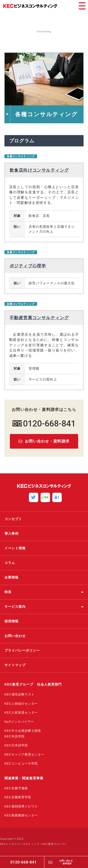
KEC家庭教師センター (21, 815)
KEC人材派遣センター (21, 713)
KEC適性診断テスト (19, 694)
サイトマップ (15, 665)
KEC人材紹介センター (21, 704)
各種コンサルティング (21, 156)
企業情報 (11, 577)
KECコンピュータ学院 (21, 763)
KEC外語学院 (15, 736)
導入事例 (11, 533)
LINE (45, 497)
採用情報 (11, 621)
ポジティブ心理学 (28, 266)
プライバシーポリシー (22, 650)
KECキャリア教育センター (24, 754)
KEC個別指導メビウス (21, 806)
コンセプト (13, 519)
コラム (10, 563)
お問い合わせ (15, 636)
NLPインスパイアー (19, 722)
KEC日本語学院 (16, 745)
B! (57, 497)
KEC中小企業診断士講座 (23, 731)
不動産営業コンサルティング (39, 318)
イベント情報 (15, 548)
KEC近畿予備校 (16, 788)
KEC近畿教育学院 (18, 797)
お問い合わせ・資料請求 (66, 862)
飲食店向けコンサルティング (39, 170)
